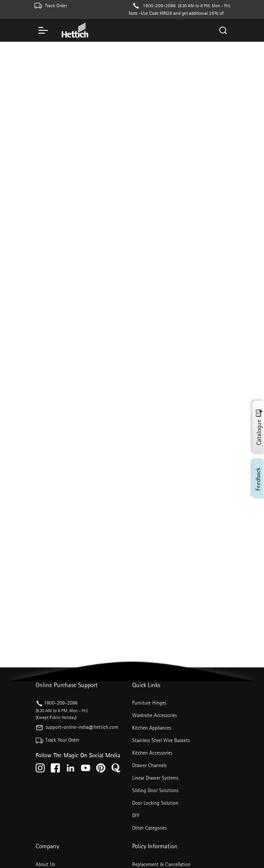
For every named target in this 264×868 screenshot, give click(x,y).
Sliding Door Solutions (155, 790)
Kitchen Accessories (152, 753)
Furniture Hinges (149, 703)
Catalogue (259, 428)
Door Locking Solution (155, 803)
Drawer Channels (149, 765)
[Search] (223, 30)
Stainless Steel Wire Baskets (161, 740)
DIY (136, 815)
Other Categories (149, 828)
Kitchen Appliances (152, 728)
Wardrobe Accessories (155, 715)
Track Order (56, 5)
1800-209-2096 (159, 5)
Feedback (258, 479)
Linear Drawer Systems (155, 778)
